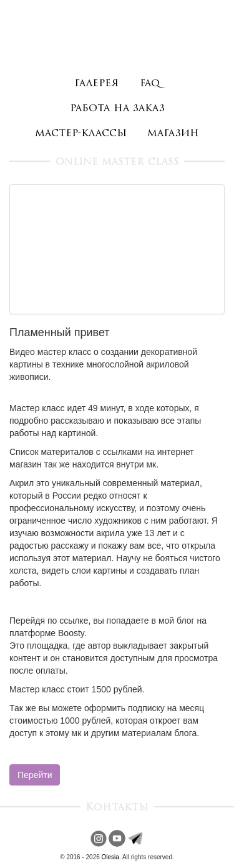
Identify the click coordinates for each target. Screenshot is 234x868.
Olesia (110, 857)
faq (150, 83)
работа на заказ (117, 108)
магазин (173, 133)
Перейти (35, 775)
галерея (96, 83)
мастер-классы (81, 133)
